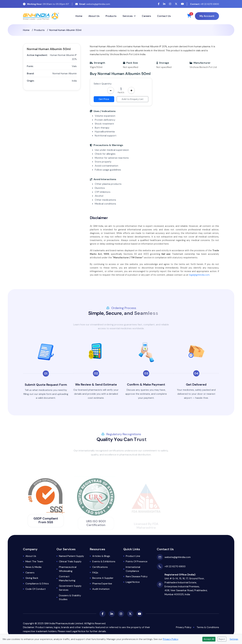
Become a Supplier (103, 578)
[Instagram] (170, 4)
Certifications (100, 567)
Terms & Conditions (208, 627)
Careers (146, 16)
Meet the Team (34, 561)
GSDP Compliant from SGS (46, 520)
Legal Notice (133, 582)
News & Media (33, 567)
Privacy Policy (184, 627)
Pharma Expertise (102, 584)
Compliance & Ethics (37, 584)
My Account (207, 16)
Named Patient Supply (71, 556)
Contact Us (164, 16)
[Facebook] (159, 4)
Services (128, 16)
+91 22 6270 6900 (205, 4)
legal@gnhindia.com (199, 280)
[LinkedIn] (164, 4)
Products (111, 16)
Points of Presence (137, 561)
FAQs (95, 573)
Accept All (209, 639)
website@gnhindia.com (93, 4)
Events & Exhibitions (104, 561)
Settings (234, 639)
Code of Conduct (36, 589)
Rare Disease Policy (137, 576)
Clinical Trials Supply (70, 561)
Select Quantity (103, 84)
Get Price (104, 99)
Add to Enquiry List (132, 99)
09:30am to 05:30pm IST (46, 4)
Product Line (133, 556)
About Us (94, 16)
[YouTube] (182, 4)
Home (79, 16)
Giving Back (32, 578)
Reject (222, 639)
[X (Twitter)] (176, 4)
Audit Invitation (101, 589)
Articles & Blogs (101, 556)
